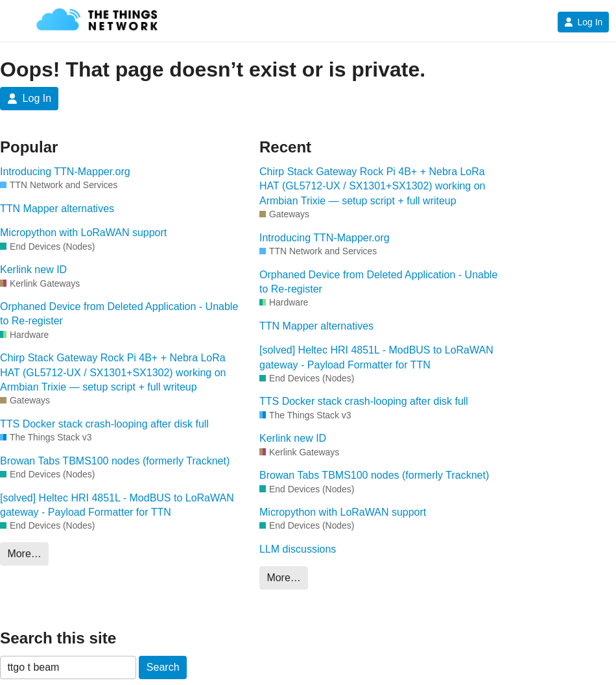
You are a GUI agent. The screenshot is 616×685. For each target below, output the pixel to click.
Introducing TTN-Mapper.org (65, 172)
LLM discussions (298, 549)
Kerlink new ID (33, 270)
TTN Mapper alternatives (57, 209)
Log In (583, 22)
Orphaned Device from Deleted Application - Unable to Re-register (119, 314)
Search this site (58, 638)
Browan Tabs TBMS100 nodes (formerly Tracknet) (115, 461)
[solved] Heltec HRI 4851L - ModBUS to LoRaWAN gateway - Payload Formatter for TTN (117, 505)
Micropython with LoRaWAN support (83, 233)
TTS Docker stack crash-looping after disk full (104, 424)
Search (163, 667)
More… (24, 554)
